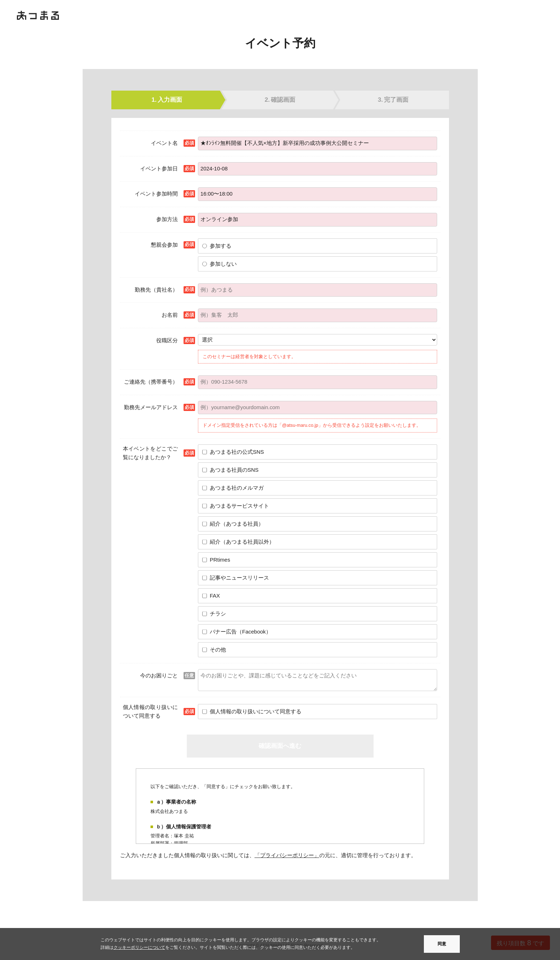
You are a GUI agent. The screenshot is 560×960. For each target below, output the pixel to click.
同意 (442, 944)
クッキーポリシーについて (139, 947)
